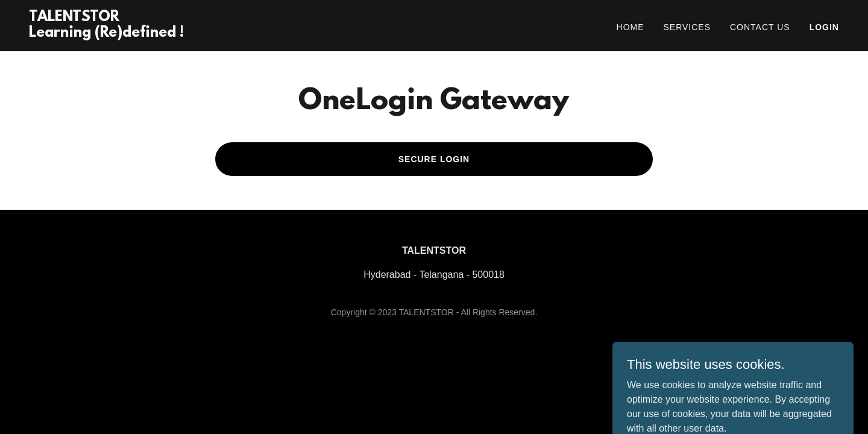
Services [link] (687, 27)
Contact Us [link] (760, 27)
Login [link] (824, 27)
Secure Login (434, 159)
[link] (106, 33)
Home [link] (631, 27)
